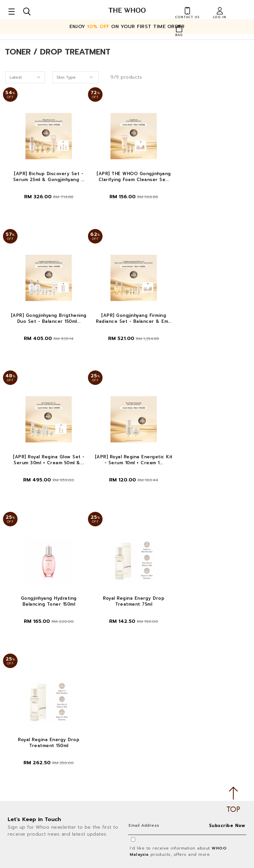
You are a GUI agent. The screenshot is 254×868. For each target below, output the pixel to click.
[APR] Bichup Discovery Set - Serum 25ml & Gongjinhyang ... (46, 177)
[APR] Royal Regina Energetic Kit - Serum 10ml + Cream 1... (207, 322)
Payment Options (158, 725)
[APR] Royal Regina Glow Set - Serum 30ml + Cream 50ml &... (127, 322)
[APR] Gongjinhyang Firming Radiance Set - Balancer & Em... (47, 322)
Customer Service (38, 798)
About (149, 623)
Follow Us (129, 798)
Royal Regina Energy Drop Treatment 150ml (207, 468)
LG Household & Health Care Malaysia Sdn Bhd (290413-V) (59, 703)
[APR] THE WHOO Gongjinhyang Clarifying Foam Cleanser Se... (127, 177)
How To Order (154, 712)
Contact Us (151, 700)
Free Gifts (149, 774)
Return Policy (153, 762)
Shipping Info (153, 737)
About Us (149, 637)
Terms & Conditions (32, 727)
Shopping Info (161, 686)
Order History (154, 662)
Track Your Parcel (157, 749)
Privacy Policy (75, 727)
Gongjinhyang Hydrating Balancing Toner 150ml (47, 468)
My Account (152, 650)
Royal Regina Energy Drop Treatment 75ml (127, 468)
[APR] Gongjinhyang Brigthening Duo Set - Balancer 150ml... (208, 180)
